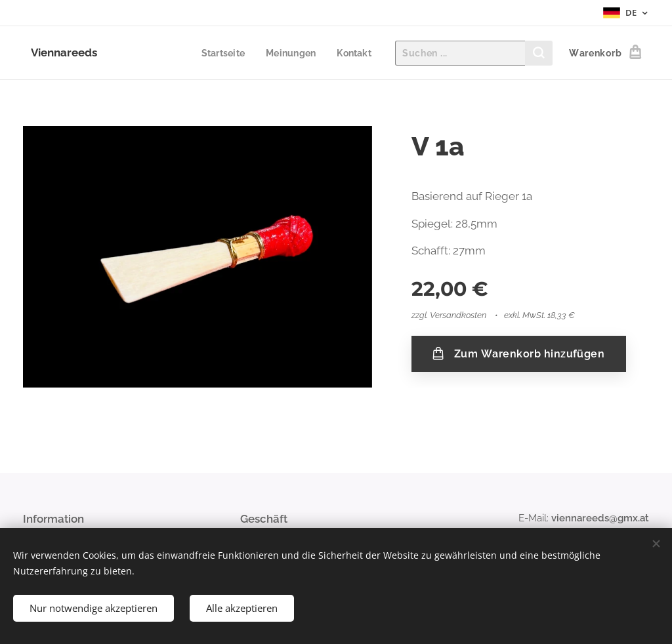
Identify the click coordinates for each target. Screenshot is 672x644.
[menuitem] (220, 53)
